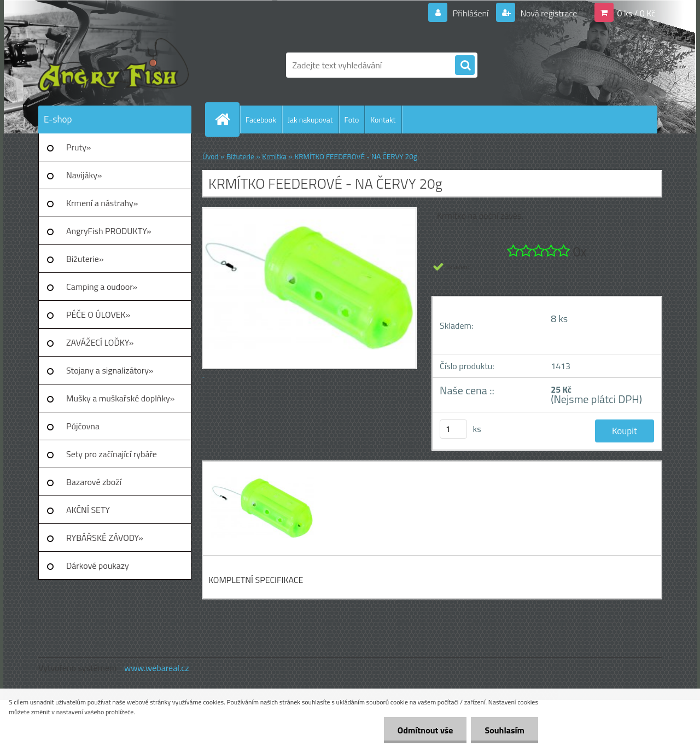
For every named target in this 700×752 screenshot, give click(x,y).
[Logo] (113, 65)
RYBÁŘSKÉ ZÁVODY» (105, 538)
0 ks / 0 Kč (636, 13)
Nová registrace (548, 13)
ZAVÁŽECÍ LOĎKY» (100, 342)
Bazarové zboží (94, 482)
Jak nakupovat (310, 119)
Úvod (211, 156)
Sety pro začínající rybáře (112, 454)
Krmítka (274, 156)
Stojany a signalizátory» (110, 370)
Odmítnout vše (425, 730)
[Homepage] (227, 119)
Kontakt (383, 119)
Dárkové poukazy (98, 566)
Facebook (261, 119)
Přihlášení (471, 13)
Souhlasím (504, 730)
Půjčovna (83, 426)
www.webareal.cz (157, 668)
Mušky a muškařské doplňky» (120, 398)
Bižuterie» (85, 259)
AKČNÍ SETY (88, 510)
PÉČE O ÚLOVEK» (98, 314)
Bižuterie (240, 156)
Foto (352, 119)
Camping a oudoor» (102, 287)
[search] (465, 66)
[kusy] (453, 429)
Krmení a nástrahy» (102, 203)
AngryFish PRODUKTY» (109, 231)
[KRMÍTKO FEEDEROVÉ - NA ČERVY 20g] (261, 471)
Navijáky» (84, 175)
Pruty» (79, 147)
